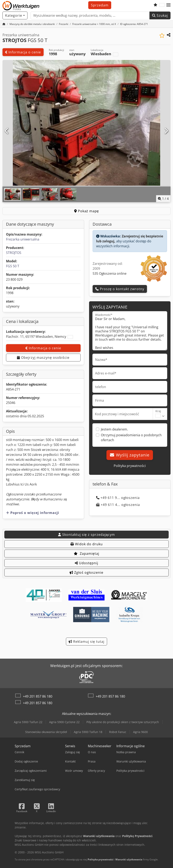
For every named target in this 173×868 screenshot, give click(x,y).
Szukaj (160, 15)
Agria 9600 (140, 732)
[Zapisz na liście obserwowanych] (162, 36)
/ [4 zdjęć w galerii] (163, 199)
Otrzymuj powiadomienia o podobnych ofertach (131, 438)
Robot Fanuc (118, 732)
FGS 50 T (13, 266)
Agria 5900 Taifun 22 (28, 722)
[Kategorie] (15, 15)
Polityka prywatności (130, 466)
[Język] (162, 5)
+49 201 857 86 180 (38, 696)
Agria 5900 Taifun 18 (88, 732)
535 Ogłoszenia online (110, 273)
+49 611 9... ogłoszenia (118, 498)
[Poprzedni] (7, 131)
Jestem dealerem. (114, 429)
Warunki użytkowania (129, 859)
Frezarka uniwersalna (23, 239)
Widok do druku (87, 544)
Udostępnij (86, 563)
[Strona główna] (4, 24)
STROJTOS (14, 253)
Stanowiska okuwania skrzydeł (46, 732)
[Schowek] (155, 5)
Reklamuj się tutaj (86, 642)
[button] (168, 5)
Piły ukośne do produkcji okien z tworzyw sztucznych (123, 722)
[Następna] (166, 131)
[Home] (32, 24)
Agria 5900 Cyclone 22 (64, 722)
